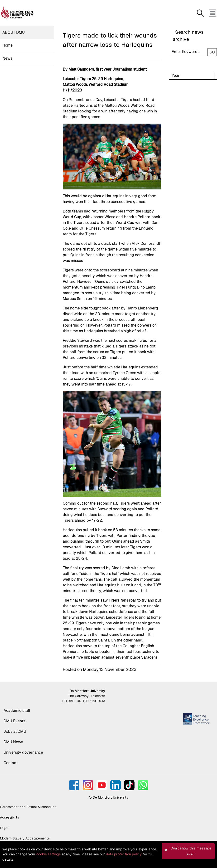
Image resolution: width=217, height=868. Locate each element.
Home (7, 45)
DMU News (13, 742)
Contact (11, 763)
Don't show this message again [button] (191, 851)
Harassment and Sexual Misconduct (28, 807)
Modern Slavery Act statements (25, 838)
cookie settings (49, 854)
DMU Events (14, 721)
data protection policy (124, 854)
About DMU (14, 32)
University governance (23, 752)
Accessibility (10, 817)
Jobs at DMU (15, 731)
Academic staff (17, 711)
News (7, 58)
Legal (4, 828)
